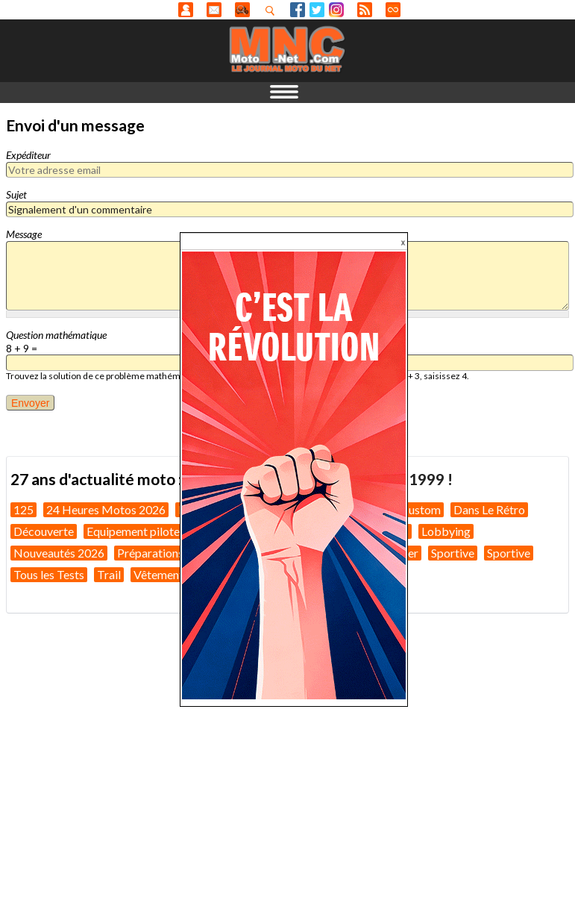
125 (23, 509)
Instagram (336, 10)
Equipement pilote (133, 531)
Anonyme (186, 10)
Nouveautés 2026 (59, 553)
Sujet (16, 194)
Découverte (44, 531)
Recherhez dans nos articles (273, 10)
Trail (109, 574)
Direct (393, 10)
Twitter (317, 10)
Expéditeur (28, 155)
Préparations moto (165, 553)
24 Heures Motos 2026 (106, 509)
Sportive (453, 553)
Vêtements (161, 574)
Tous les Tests (49, 574)
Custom (421, 509)
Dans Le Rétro (489, 509)
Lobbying (446, 531)
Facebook (298, 10)
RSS (365, 10)
